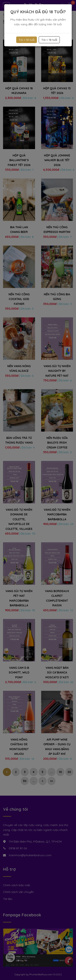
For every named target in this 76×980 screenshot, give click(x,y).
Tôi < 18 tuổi (49, 40)
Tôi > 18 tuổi (27, 40)
